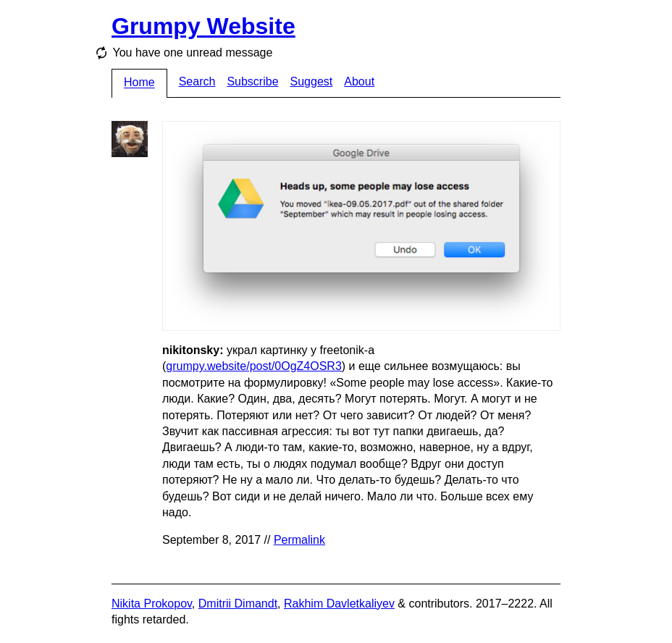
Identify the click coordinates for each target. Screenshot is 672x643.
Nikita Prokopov (152, 604)
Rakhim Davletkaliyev (339, 604)
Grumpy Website (203, 26)
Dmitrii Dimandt (238, 604)
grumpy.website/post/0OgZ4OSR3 (253, 366)
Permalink (299, 540)
